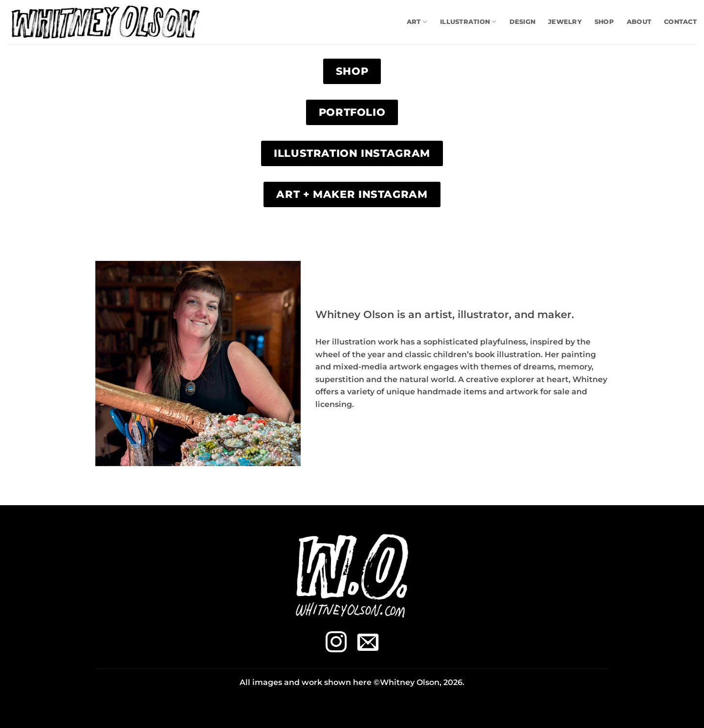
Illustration (468, 22)
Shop (604, 22)
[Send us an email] (368, 643)
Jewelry (565, 22)
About (639, 22)
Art (417, 22)
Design (523, 22)
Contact (680, 22)
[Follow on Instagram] (336, 643)
